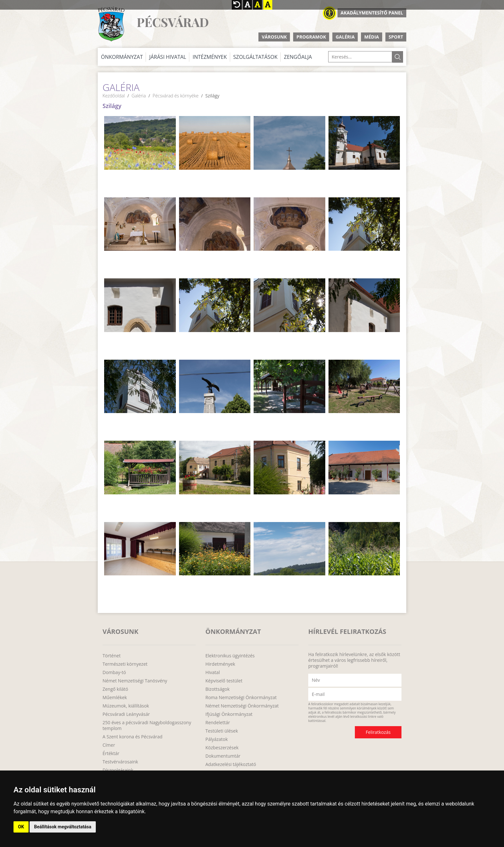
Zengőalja (298, 57)
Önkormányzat (122, 57)
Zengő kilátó (115, 689)
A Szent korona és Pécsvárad (132, 737)
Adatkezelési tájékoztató (231, 764)
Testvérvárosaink (120, 762)
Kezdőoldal (114, 96)
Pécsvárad (173, 22)
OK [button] (21, 827)
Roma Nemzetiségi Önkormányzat (241, 698)
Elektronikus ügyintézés (230, 656)
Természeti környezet (125, 664)
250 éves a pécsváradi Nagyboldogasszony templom (147, 725)
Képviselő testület (224, 681)
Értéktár (111, 753)
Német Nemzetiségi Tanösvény (135, 681)
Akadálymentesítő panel (372, 13)
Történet (112, 656)
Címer (109, 745)
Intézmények (210, 57)
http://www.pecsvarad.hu (111, 24)
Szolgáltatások (256, 57)
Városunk (274, 37)
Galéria (345, 37)
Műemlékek (115, 698)
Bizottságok (217, 689)
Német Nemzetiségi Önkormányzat (242, 706)
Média (372, 37)
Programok (311, 37)
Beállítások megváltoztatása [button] (63, 827)
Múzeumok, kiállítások (126, 706)
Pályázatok (217, 739)
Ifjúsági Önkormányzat (229, 714)
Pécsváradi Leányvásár (126, 714)
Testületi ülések (222, 731)
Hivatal (213, 672)
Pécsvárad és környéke (176, 96)
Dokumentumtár (223, 756)
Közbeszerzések (222, 748)
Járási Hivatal (168, 57)
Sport (396, 37)
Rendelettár (218, 723)
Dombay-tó (114, 672)
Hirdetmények (220, 664)
